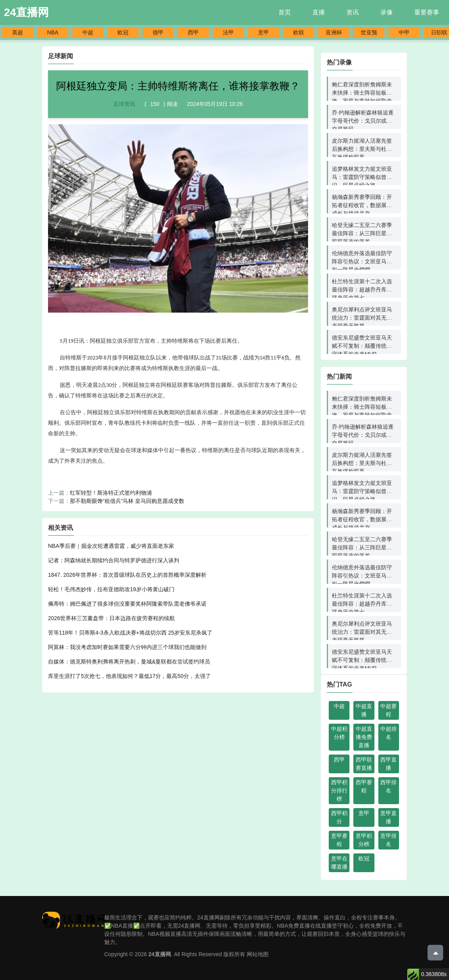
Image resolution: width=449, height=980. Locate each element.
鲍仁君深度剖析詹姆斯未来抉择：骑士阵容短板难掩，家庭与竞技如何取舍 (362, 93)
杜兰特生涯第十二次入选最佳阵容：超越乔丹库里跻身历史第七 (362, 290)
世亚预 (369, 32)
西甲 (193, 32)
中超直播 (364, 710)
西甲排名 (388, 786)
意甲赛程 (339, 840)
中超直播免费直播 (364, 737)
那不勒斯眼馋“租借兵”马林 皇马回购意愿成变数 (127, 501)
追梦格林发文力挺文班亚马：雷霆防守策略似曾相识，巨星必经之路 (362, 177)
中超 (88, 32)
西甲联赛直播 (364, 764)
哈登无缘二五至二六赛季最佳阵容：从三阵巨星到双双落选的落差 (362, 233)
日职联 (439, 32)
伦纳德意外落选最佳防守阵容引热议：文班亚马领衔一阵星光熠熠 (362, 261)
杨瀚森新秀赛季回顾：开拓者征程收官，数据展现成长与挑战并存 (362, 205)
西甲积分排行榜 (339, 790)
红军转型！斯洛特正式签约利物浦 (111, 493)
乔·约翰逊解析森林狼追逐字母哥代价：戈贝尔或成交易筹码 (363, 121)
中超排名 (388, 733)
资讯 (353, 12)
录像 (387, 12)
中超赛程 (388, 710)
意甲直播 (388, 817)
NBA (53, 32)
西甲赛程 (364, 786)
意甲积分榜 (364, 840)
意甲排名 (388, 840)
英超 (18, 32)
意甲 (264, 32)
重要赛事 (427, 12)
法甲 (228, 32)
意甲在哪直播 (339, 863)
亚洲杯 (334, 32)
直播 (319, 12)
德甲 (158, 32)
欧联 (299, 32)
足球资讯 (124, 104)
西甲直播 (388, 764)
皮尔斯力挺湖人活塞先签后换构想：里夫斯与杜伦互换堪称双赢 (362, 149)
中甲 (404, 32)
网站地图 (258, 954)
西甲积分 (339, 817)
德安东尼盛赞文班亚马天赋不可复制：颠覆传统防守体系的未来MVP (362, 346)
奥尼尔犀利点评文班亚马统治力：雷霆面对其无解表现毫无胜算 (362, 318)
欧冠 (123, 32)
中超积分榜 (339, 733)
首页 (285, 12)
